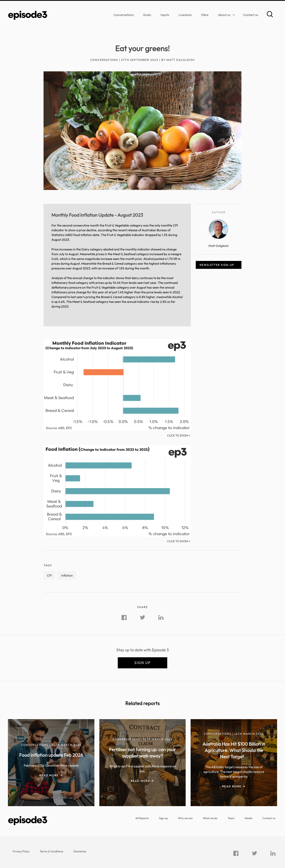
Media (248, 818)
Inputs (165, 15)
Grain (147, 15)
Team (231, 818)
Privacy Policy (21, 851)
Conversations (124, 15)
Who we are (185, 818)
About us (224, 15)
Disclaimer (80, 851)
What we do (210, 818)
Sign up (142, 663)
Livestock (185, 15)
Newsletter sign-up (217, 265)
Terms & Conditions (52, 851)
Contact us (251, 15)
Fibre (205, 15)
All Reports (142, 818)
